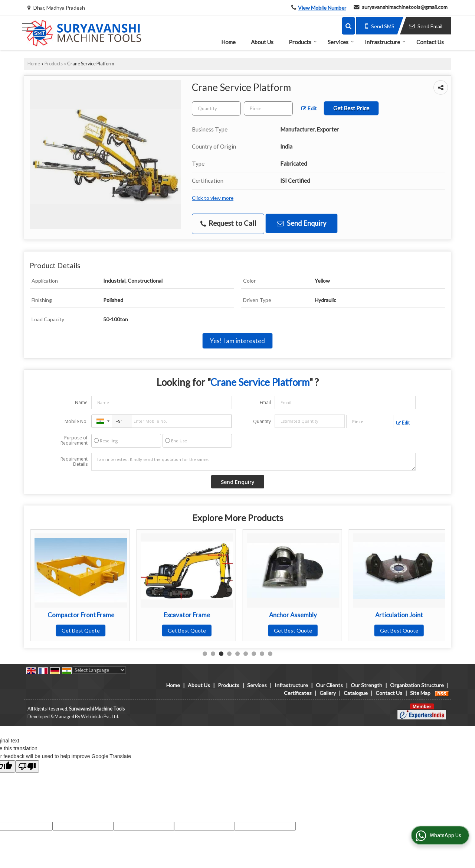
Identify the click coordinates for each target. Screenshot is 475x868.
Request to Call (228, 223)
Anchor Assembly (399, 615)
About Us (262, 42)
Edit (309, 108)
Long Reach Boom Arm (81, 615)
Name (81, 402)
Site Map (420, 693)
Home (228, 42)
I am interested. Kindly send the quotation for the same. (253, 462)
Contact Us (430, 42)
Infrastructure (385, 42)
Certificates (298, 693)
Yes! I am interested (237, 341)
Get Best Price (351, 108)
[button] (322, 8)
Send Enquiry (302, 223)
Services (341, 42)
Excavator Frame (293, 615)
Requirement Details (74, 462)
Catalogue (356, 693)
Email (265, 402)
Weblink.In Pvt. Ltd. (100, 717)
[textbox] (268, 108)
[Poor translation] (27, 766)
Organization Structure (417, 685)
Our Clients (329, 685)
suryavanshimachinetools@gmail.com (405, 7)
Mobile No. (76, 421)
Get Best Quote (81, 630)
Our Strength (366, 685)
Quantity (262, 421)
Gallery (328, 693)
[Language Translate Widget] (99, 670)
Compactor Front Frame (187, 615)
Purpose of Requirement (74, 440)
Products (303, 42)
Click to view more (213, 198)
